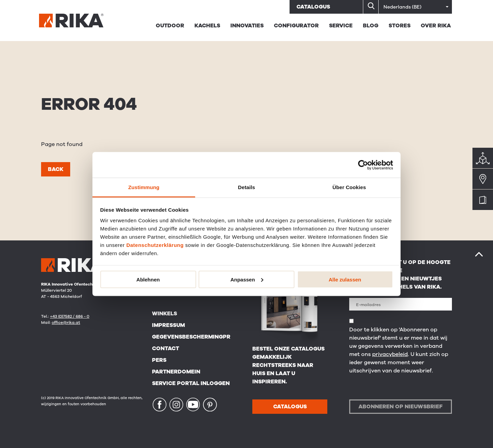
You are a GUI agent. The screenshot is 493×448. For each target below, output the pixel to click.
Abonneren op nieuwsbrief (401, 407)
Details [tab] (246, 187)
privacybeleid (390, 354)
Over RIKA (436, 26)
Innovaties (247, 26)
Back (56, 169)
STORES (400, 26)
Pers (159, 360)
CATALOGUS (290, 407)
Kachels (207, 26)
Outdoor (170, 26)
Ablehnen (148, 279)
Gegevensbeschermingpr (191, 337)
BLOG (371, 26)
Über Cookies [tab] (349, 187)
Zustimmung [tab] (144, 187)
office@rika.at (66, 322)
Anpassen (247, 279)
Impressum (168, 325)
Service (341, 26)
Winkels (165, 314)
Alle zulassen (345, 279)
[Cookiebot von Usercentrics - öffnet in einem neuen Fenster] (363, 165)
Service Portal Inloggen (191, 383)
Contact (166, 348)
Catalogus (313, 7)
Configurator (296, 26)
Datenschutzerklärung (155, 245)
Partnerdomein (176, 372)
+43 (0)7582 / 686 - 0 (70, 316)
